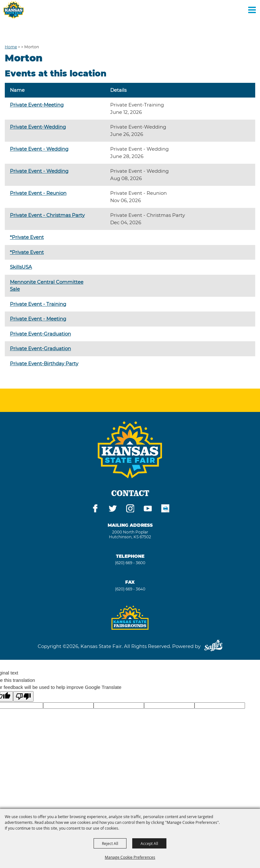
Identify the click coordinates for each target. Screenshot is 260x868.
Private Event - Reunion (38, 193)
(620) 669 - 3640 (130, 589)
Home (11, 47)
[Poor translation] (23, 696)
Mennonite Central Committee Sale (47, 286)
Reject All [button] (110, 843)
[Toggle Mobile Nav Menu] (252, 10)
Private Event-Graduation (40, 334)
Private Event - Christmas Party (47, 215)
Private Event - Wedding (39, 149)
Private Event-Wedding (38, 127)
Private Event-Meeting (37, 105)
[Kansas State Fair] (14, 10)
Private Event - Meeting (38, 319)
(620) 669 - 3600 (130, 563)
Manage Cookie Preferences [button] (130, 857)
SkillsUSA (21, 267)
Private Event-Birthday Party (44, 363)
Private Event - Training (38, 304)
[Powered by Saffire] (213, 646)
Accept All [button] (149, 843)
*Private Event (27, 237)
